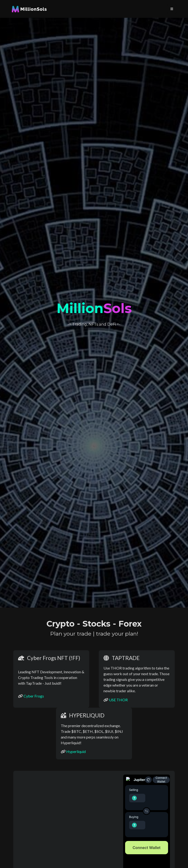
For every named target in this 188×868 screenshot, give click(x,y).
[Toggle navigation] (172, 9)
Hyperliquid (76, 751)
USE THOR (118, 700)
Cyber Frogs (34, 696)
